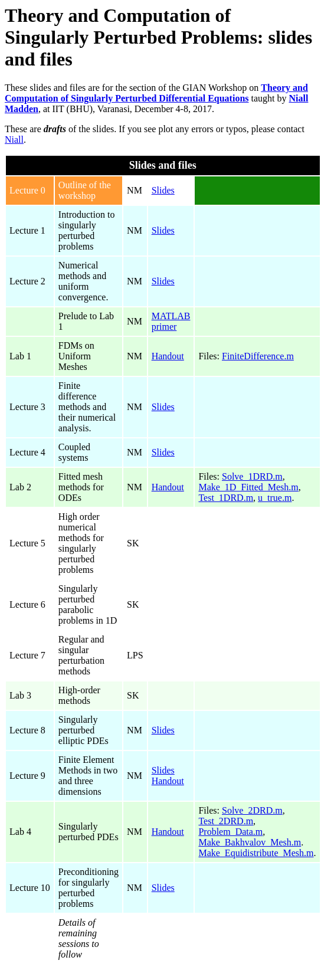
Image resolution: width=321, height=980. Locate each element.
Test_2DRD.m (226, 821)
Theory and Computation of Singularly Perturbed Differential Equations (156, 93)
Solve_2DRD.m (252, 810)
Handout (168, 356)
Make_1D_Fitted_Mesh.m (248, 487)
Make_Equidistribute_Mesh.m (256, 853)
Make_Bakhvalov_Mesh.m (250, 842)
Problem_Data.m (230, 832)
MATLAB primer (171, 321)
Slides (163, 190)
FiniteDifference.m (258, 356)
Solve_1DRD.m (252, 476)
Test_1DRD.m (226, 498)
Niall (14, 140)
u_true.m (275, 498)
